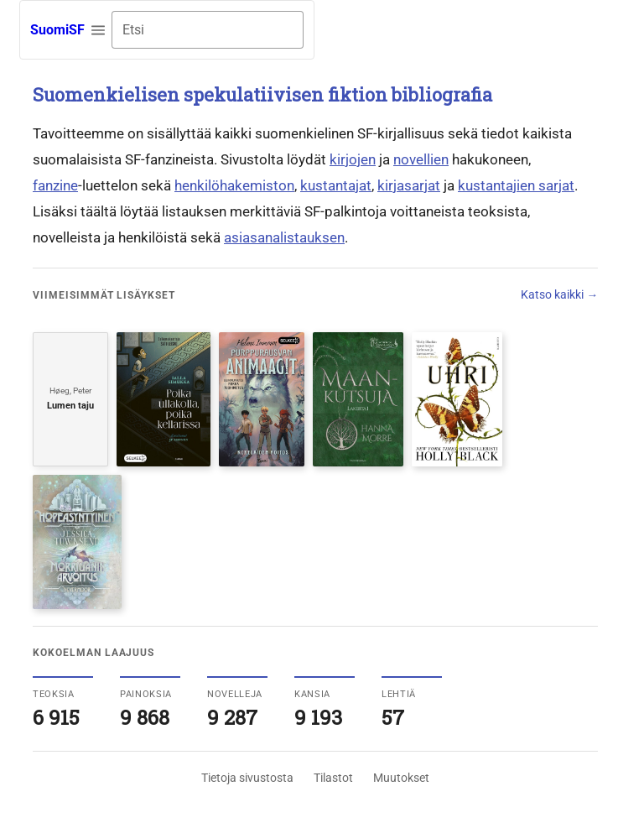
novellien (421, 159)
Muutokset (401, 778)
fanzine (55, 185)
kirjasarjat (409, 185)
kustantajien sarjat (516, 185)
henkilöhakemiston (234, 185)
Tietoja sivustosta (247, 778)
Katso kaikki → (559, 294)
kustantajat (336, 185)
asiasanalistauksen (284, 237)
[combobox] (208, 30)
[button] (98, 30)
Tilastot (333, 778)
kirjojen (353, 159)
